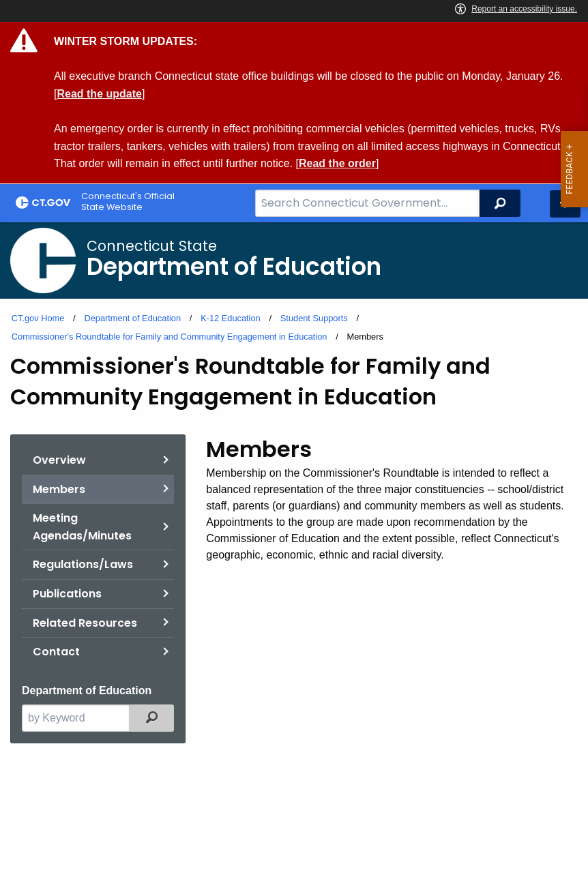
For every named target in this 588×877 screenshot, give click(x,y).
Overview (59, 460)
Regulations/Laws (83, 564)
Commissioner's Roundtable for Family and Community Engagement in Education (170, 337)
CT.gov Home (38, 318)
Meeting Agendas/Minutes (82, 527)
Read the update (99, 94)
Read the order (337, 163)
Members (59, 489)
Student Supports (314, 318)
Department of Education (132, 318)
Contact (56, 652)
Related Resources (85, 623)
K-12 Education (231, 318)
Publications (67, 594)
